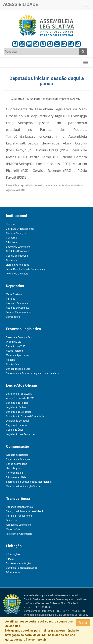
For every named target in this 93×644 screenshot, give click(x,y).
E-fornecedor (13, 572)
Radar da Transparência (19, 507)
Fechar (83, 623)
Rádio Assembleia (16, 477)
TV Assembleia (14, 473)
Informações (13, 554)
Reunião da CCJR (16, 346)
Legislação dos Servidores (21, 434)
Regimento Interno (16, 425)
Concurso (11, 238)
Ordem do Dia (14, 342)
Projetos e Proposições (19, 337)
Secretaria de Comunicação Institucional (29, 482)
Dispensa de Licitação (18, 563)
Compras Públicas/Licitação (22, 568)
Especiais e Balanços (18, 459)
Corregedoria (13, 317)
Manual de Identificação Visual (23, 486)
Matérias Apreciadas (18, 355)
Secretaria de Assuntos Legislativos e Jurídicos (33, 373)
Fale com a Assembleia (19, 534)
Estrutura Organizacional (20, 229)
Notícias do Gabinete (18, 308)
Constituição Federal (18, 403)
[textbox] (42, 52)
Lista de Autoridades (18, 265)
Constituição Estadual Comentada (25, 416)
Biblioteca (12, 242)
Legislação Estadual (17, 421)
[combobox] (42, 52)
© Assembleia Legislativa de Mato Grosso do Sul (51, 615)
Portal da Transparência (19, 516)
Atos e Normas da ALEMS (20, 398)
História (10, 224)
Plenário (11, 360)
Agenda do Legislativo (18, 525)
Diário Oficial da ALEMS (19, 394)
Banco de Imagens (17, 464)
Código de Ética (15, 430)
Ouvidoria (11, 520)
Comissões (12, 364)
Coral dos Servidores (18, 251)
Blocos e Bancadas (17, 303)
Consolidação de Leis (18, 369)
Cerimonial (12, 260)
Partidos (11, 299)
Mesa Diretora (14, 294)
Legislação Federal (17, 407)
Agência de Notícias (17, 455)
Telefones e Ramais (17, 274)
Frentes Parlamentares (19, 312)
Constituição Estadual (18, 412)
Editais (10, 559)
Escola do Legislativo (18, 247)
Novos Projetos (14, 351)
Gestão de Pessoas (17, 256)
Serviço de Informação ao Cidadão (25, 511)
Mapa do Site (13, 529)
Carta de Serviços (16, 233)
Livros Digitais (14, 468)
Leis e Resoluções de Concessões (26, 269)
